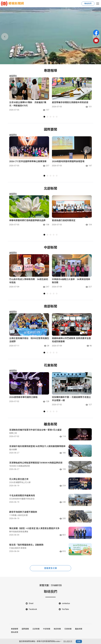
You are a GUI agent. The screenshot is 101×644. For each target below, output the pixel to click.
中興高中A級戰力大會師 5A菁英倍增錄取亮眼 (71, 281)
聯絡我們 (88, 4)
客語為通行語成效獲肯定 (64, 220)
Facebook (33, 609)
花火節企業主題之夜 (19, 479)
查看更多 (13, 76)
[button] (46, 61)
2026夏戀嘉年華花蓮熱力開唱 (23, 397)
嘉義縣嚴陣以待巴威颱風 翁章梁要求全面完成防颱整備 (71, 340)
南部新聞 (57, 629)
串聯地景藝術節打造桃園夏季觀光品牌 (27, 220)
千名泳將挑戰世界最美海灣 (22, 495)
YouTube (65, 609)
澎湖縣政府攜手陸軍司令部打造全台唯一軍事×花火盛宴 (35, 430)
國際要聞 (25, 629)
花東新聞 (68, 629)
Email (31, 603)
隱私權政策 (68, 641)
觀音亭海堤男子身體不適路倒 (23, 512)
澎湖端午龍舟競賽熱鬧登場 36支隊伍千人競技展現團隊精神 (37, 446)
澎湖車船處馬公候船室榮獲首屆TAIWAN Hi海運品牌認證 (36, 463)
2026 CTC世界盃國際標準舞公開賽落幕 (28, 161)
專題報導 (15, 629)
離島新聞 (79, 629)
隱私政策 (15, 632)
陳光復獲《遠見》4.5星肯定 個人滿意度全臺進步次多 (34, 528)
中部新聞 (47, 629)
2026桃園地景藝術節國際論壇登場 (68, 161)
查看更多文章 (50, 568)
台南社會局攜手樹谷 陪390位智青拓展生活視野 (29, 340)
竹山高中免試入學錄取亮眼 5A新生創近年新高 (29, 281)
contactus (66, 603)
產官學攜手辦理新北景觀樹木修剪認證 (70, 102)
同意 (79, 641)
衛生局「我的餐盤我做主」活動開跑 (26, 545)
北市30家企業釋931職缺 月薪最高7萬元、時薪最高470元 (28, 104)
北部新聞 (36, 629)
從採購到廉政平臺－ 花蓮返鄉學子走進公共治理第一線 (71, 399)
